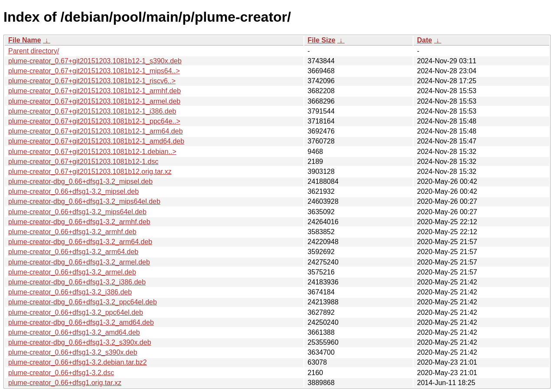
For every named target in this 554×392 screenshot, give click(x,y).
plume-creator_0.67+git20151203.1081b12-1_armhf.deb (95, 91)
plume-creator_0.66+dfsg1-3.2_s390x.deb (73, 352)
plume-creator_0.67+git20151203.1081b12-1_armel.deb (94, 101)
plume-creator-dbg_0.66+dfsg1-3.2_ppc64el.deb (83, 302)
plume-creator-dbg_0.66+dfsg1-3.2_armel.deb (79, 262)
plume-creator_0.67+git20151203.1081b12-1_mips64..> (94, 71)
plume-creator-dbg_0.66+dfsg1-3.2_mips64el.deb (84, 201)
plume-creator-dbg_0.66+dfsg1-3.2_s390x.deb (80, 342)
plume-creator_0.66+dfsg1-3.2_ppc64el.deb (76, 312)
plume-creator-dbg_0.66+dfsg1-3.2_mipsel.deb (80, 181)
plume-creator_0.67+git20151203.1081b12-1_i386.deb (92, 111)
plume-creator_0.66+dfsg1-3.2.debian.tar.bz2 (78, 362)
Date (425, 40)
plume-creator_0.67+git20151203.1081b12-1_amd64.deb (96, 141)
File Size (322, 40)
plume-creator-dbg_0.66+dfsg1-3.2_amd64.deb (81, 322)
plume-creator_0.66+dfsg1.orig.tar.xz (65, 383)
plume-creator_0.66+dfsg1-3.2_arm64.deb (73, 252)
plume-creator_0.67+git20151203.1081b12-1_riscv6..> (92, 81)
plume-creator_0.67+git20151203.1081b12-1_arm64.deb (96, 131)
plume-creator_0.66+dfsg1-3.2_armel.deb (72, 272)
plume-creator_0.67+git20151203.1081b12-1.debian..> (92, 152)
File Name (25, 40)
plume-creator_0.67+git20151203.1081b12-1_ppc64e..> (94, 121)
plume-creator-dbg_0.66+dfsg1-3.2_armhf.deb (79, 222)
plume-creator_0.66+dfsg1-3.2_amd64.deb (74, 332)
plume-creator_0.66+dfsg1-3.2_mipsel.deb (73, 191)
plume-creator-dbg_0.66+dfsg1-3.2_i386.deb (77, 282)
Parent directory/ (34, 51)
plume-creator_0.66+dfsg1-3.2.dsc (61, 373)
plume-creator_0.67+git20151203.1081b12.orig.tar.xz (90, 171)
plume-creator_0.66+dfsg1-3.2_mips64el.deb (77, 212)
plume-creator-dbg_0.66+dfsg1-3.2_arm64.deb (80, 242)
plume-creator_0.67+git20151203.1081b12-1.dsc (83, 162)
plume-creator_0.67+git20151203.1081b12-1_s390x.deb (95, 61)
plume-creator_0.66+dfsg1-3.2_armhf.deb (72, 232)
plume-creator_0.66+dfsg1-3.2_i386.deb (70, 292)
